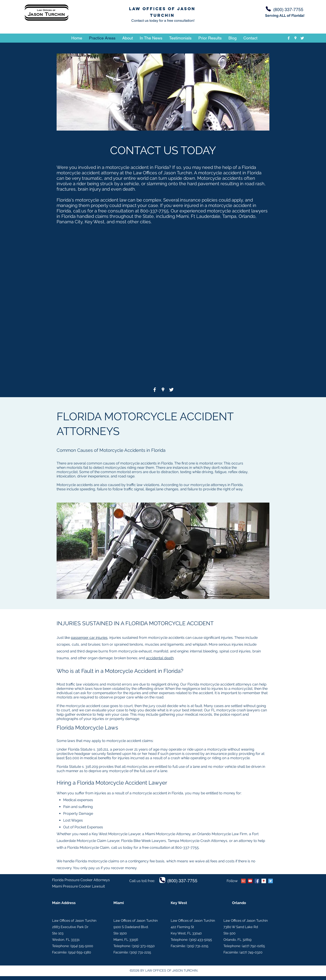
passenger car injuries (89, 638)
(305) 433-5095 (200, 940)
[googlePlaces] (295, 38)
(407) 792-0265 (253, 946)
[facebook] (289, 38)
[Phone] (268, 9)
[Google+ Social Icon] (243, 881)
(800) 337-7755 (182, 881)
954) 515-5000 (82, 946)
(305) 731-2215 (140, 952)
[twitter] (302, 38)
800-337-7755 (154, 211)
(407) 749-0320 (251, 952)
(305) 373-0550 (143, 946)
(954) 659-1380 (80, 952)
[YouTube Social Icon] (250, 881)
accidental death (160, 658)
